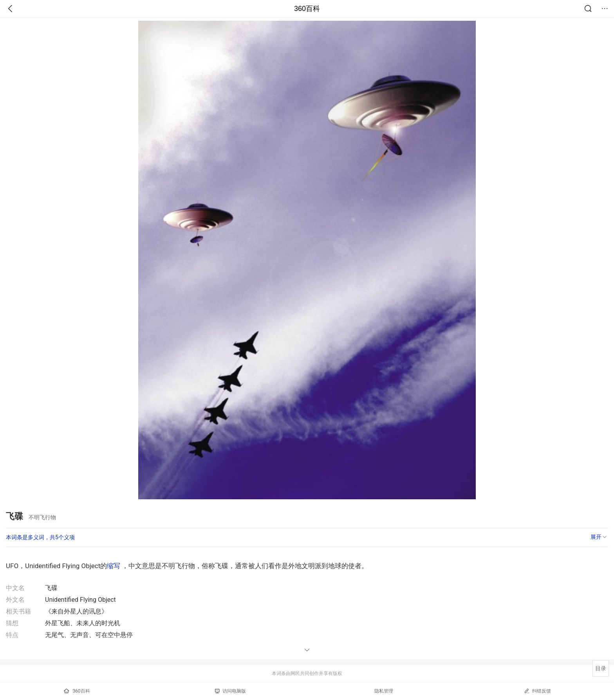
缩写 (114, 566)
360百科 (307, 9)
